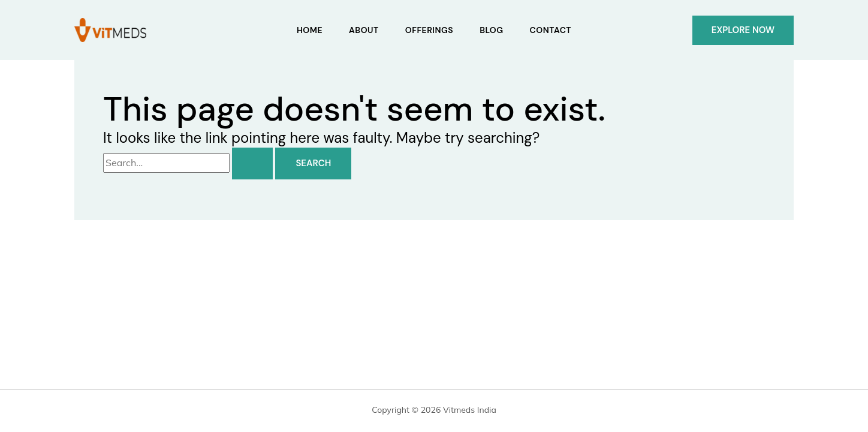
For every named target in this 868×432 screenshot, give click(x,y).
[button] (743, 30)
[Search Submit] (252, 163)
